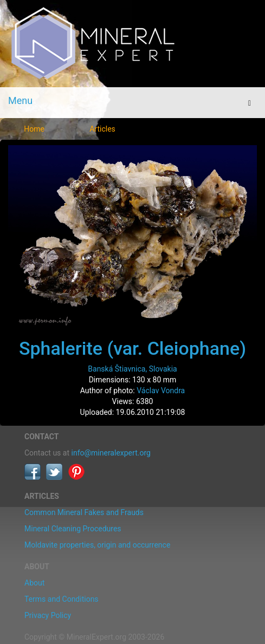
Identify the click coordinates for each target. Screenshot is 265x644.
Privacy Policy (48, 615)
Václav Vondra (161, 391)
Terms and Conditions (62, 599)
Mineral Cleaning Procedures (73, 529)
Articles (102, 129)
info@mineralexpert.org (111, 453)
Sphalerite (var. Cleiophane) (132, 348)
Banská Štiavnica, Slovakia (132, 369)
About (34, 583)
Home (34, 129)
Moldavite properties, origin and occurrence (97, 545)
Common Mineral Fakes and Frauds (84, 512)
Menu (20, 100)
